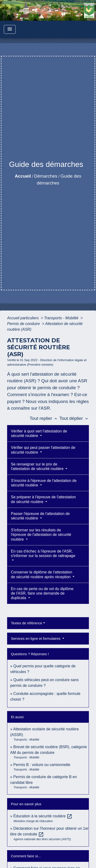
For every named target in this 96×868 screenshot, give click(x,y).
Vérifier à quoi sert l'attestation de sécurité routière (39, 433)
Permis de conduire (24, 324)
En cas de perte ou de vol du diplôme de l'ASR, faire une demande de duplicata (42, 593)
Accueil (23, 176)
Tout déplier (74, 418)
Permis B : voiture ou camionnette (42, 765)
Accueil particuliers (23, 318)
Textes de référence (27, 623)
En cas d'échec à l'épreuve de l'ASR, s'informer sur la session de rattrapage (43, 553)
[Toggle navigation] (10, 29)
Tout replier (44, 418)
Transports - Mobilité (62, 318)
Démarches (46, 176)
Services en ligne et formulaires (36, 638)
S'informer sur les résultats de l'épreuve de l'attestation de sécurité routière (41, 535)
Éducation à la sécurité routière (43, 816)
